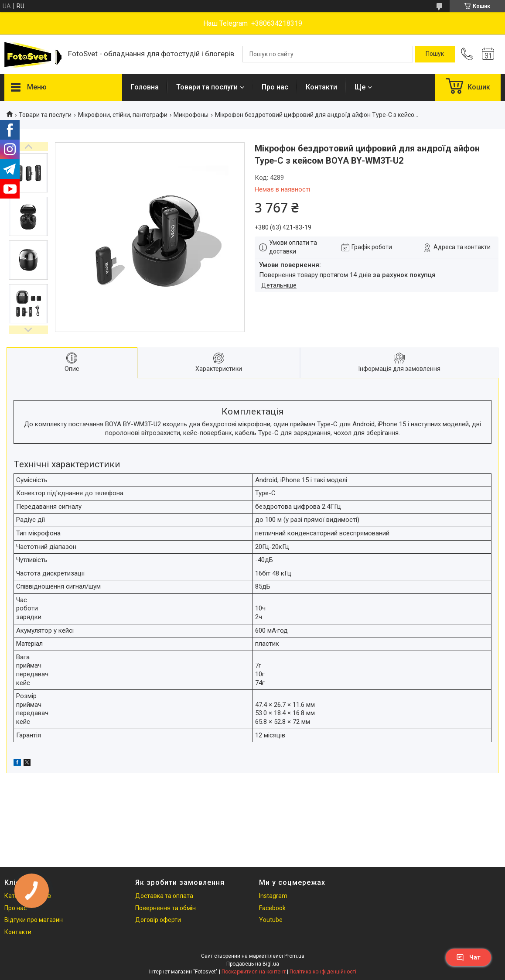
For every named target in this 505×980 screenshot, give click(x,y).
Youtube (271, 920)
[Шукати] (435, 54)
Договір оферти (158, 920)
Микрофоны (191, 115)
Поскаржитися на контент (254, 972)
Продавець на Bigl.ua (253, 964)
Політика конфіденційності (323, 972)
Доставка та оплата (164, 896)
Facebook (272, 908)
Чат (468, 957)
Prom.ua (294, 956)
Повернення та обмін (165, 908)
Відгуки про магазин (34, 920)
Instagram (273, 896)
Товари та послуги (207, 87)
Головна (145, 87)
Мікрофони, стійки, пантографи (123, 115)
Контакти (321, 87)
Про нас (275, 87)
